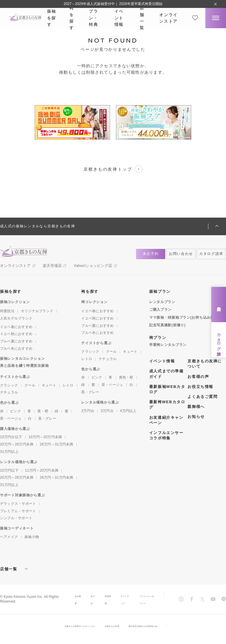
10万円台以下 (11, 437)
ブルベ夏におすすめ (16, 341)
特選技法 (7, 311)
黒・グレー (47, 418)
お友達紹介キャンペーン (166, 420)
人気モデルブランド (16, 318)
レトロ (68, 385)
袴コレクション (94, 302)
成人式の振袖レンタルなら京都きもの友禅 (38, 226)
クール (30, 385)
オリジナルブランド (37, 311)
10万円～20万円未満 (45, 437)
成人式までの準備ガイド (166, 374)
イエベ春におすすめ (16, 327)
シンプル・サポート (16, 518)
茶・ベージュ (11, 418)
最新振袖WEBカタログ (167, 389)
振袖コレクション (15, 302)
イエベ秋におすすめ (16, 334)
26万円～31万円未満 (56, 444)
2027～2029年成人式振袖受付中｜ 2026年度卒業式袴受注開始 (113, 4)
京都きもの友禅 (113, 633)
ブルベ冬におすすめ (16, 349)
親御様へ (196, 407)
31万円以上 (9, 452)
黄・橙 (43, 411)
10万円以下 (9, 470)
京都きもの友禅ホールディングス (64, 633)
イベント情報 (119, 18)
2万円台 (88, 411)
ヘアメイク (9, 537)
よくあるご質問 (202, 397)
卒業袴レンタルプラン (168, 345)
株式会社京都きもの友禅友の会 (159, 633)
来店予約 (219, 304)
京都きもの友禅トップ (113, 169)
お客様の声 (198, 377)
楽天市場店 (52, 266)
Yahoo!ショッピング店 (93, 266)
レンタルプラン (162, 302)
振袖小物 (32, 537)
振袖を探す (52, 18)
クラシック (9, 385)
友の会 (84, 603)
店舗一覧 (142, 18)
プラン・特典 (93, 18)
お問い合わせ (181, 254)
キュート (49, 385)
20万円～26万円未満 (17, 444)
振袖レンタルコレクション (23, 359)
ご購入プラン (160, 310)
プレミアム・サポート (18, 511)
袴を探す (72, 18)
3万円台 (107, 411)
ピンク (15, 411)
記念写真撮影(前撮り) (167, 325)
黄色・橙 (126, 377)
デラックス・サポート (18, 504)
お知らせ (196, 417)
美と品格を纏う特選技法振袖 (24, 366)
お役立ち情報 (200, 387)
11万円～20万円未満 (42, 470)
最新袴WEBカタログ (167, 405)
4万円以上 (128, 411)
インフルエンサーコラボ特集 (166, 435)
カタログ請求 (219, 340)
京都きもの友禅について (205, 364)
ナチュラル (9, 392)
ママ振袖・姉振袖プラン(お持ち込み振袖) (184, 317)
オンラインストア (168, 18)
